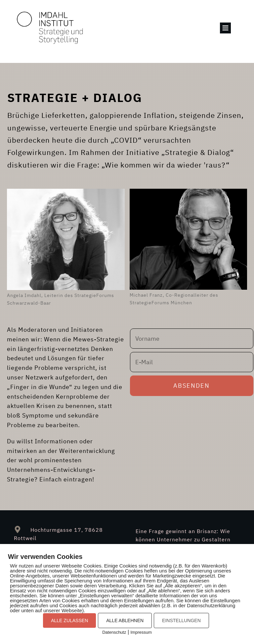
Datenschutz (114, 632)
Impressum (141, 632)
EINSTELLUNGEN (181, 620)
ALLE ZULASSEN (69, 620)
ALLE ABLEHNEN (125, 620)
